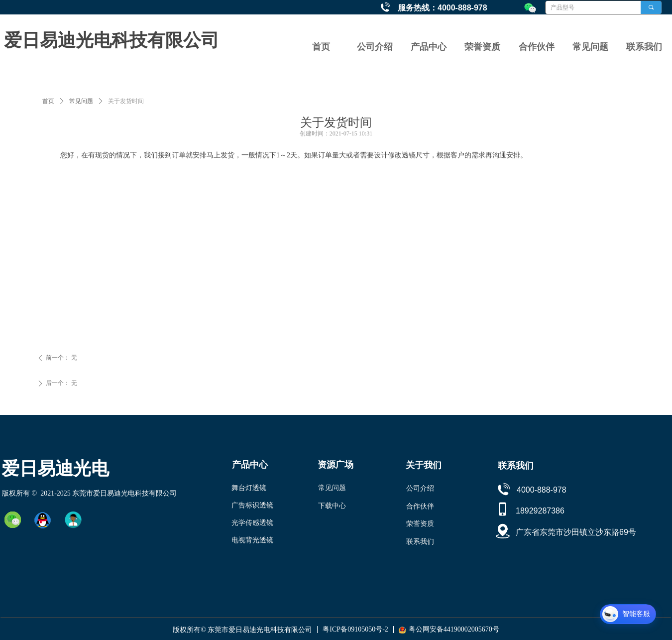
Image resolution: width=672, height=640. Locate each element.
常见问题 (81, 101)
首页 (48, 101)
